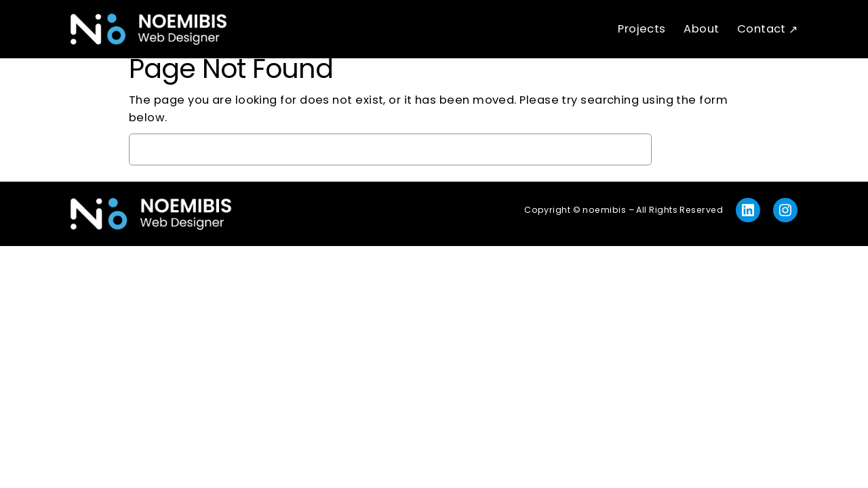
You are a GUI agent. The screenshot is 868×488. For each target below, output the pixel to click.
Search (699, 149)
